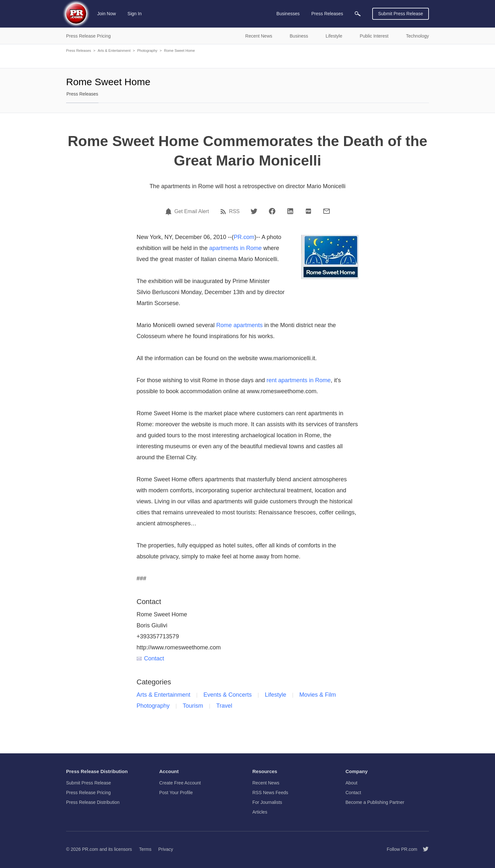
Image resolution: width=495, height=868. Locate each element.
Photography (147, 51)
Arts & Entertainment (114, 51)
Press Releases (79, 51)
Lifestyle (276, 695)
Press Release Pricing (88, 793)
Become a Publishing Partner (375, 802)
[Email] (327, 211)
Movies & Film (318, 695)
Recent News (266, 783)
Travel (224, 706)
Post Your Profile (176, 793)
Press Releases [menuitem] (327, 14)
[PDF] (308, 211)
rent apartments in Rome (299, 380)
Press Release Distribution (93, 802)
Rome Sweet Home (179, 51)
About (352, 783)
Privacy (166, 849)
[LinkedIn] (290, 211)
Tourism (193, 706)
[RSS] (224, 211)
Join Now (107, 14)
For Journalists (267, 802)
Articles (260, 812)
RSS (234, 211)
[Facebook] (272, 211)
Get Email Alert (192, 211)
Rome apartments (240, 325)
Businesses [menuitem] (288, 14)
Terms (145, 849)
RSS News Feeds (270, 793)
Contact (150, 658)
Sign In (135, 14)
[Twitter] (254, 211)
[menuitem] (358, 14)
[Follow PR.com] (423, 849)
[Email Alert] (169, 211)
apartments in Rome (236, 248)
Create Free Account (180, 783)
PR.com (244, 237)
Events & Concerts (228, 695)
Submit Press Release (401, 14)
